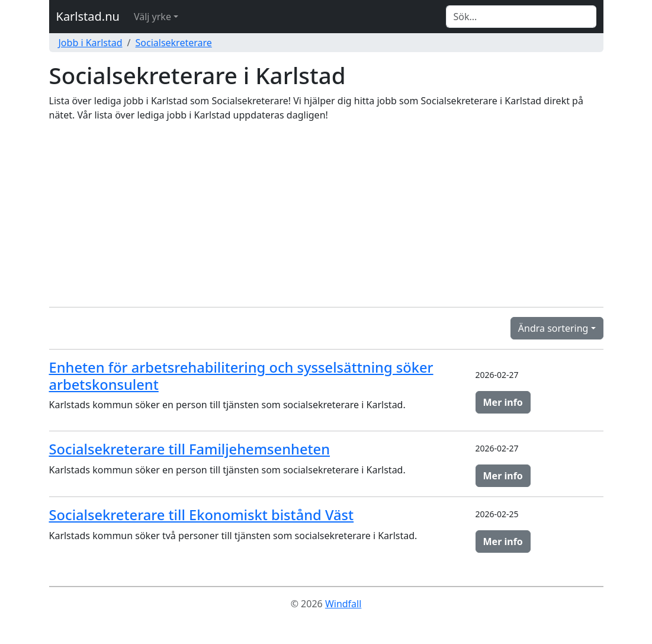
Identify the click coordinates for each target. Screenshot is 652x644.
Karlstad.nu (88, 16)
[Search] (521, 17)
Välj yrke (152, 17)
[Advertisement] (326, 214)
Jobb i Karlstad (91, 43)
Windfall (343, 604)
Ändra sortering (553, 328)
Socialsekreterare (174, 43)
